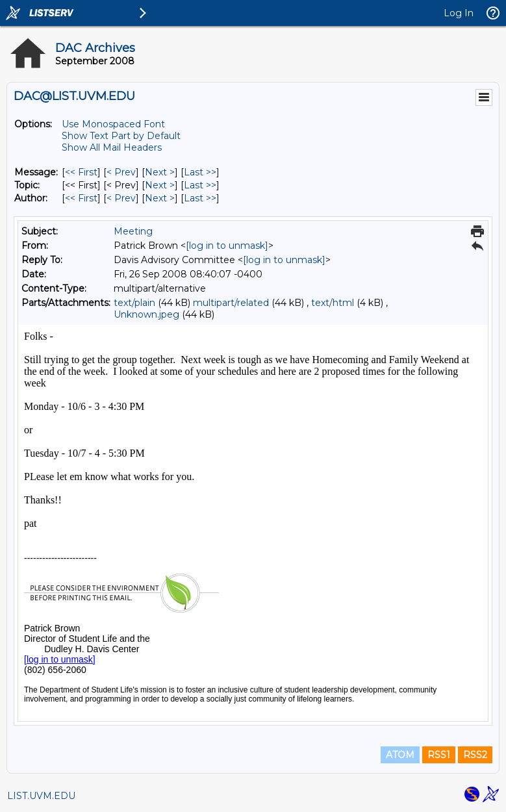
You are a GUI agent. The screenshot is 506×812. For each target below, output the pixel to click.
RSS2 (475, 755)
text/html (333, 303)
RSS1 (439, 755)
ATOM (400, 755)
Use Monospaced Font (113, 124)
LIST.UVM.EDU (41, 796)
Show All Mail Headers (112, 147)
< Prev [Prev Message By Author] (121, 198)
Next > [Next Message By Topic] (160, 185)
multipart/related (231, 303)
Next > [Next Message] (160, 172)
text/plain (134, 303)
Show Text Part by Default (121, 136)
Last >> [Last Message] (200, 172)
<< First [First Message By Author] (81, 198)
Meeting (133, 231)
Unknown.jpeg (146, 314)
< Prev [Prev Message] (121, 172)
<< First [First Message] (81, 172)
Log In (459, 13)
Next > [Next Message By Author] (160, 198)
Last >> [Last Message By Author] (200, 198)
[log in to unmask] (227, 246)
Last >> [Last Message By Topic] (200, 185)
